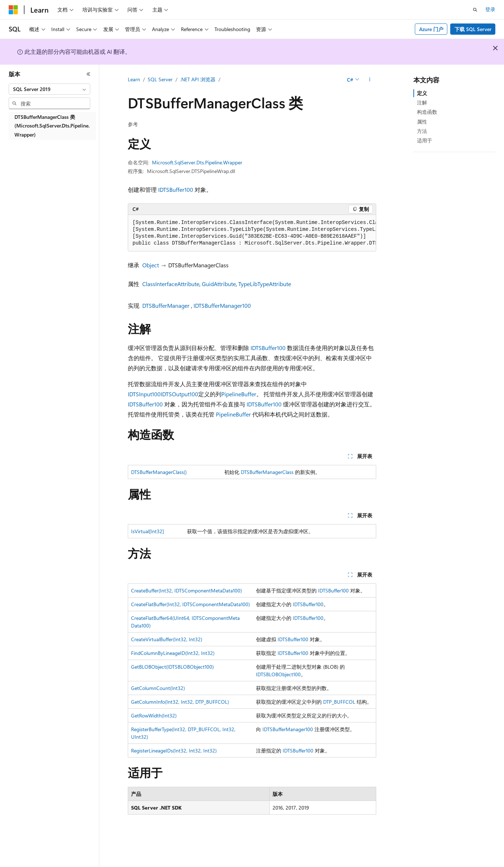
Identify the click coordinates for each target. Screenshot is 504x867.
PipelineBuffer (239, 394)
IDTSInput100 (144, 394)
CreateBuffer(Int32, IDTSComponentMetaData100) (186, 590)
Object (151, 265)
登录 (490, 9)
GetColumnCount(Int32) (158, 688)
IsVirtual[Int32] (147, 531)
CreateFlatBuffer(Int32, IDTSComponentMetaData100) (190, 604)
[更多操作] (370, 80)
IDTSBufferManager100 (222, 305)
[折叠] (88, 74)
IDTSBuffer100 (176, 189)
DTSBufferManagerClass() (159, 472)
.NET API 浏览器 (198, 79)
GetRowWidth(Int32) (154, 715)
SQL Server (160, 79)
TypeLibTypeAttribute (265, 284)
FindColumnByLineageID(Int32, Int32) (173, 653)
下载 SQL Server (473, 29)
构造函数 (427, 112)
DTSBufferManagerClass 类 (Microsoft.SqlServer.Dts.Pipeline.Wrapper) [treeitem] (52, 126)
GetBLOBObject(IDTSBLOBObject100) (172, 667)
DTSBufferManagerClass (267, 472)
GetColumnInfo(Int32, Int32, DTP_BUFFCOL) (180, 702)
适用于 (425, 140)
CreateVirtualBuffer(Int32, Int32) (167, 639)
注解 (422, 102)
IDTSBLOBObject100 (278, 674)
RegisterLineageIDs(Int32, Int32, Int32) (174, 750)
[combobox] (49, 89)
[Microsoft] (13, 10)
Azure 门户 (431, 29)
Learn (134, 79)
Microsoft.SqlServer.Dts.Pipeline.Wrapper (197, 162)
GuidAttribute (219, 284)
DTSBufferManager (166, 305)
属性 (422, 122)
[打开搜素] (475, 10)
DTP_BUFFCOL (339, 702)
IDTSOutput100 (179, 394)
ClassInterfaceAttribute (171, 284)
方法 (422, 131)
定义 (422, 93)
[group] (252, 233)
